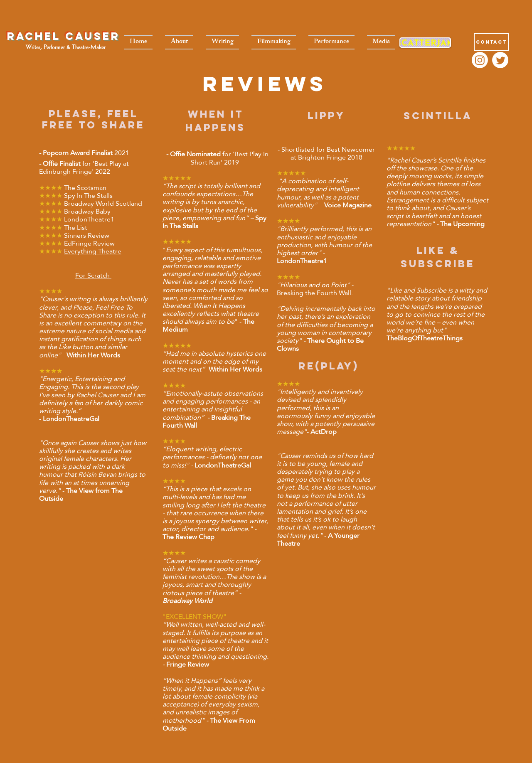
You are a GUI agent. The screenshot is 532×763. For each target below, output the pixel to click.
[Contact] (491, 42)
